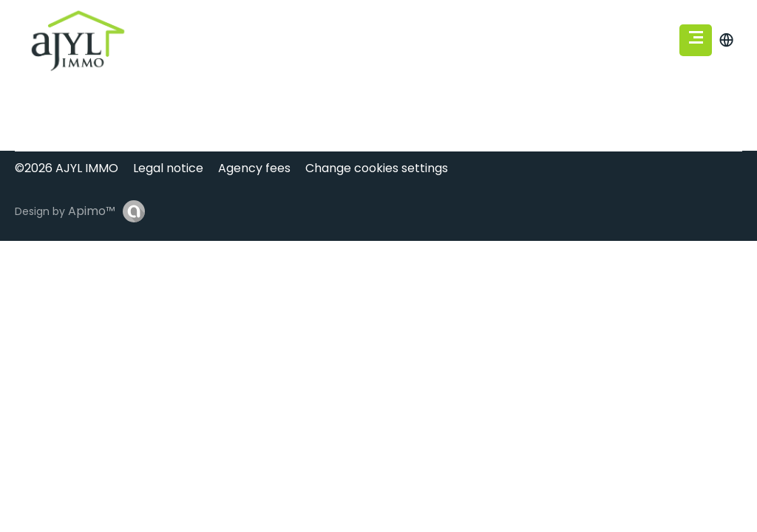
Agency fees (254, 168)
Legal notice (168, 168)
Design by (65, 211)
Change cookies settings (377, 168)
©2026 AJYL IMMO (67, 168)
